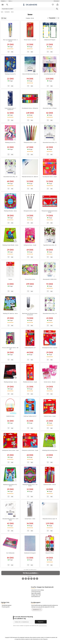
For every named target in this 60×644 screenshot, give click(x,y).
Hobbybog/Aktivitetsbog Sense (50, 450)
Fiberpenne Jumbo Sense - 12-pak (30, 450)
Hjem (2, 12)
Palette (10, 279)
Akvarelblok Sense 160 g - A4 (50, 313)
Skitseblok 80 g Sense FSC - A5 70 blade (10, 519)
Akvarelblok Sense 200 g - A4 (10, 177)
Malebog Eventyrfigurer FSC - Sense (10, 485)
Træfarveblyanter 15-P (30, 348)
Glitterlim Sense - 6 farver (50, 485)
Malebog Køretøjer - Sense (10, 382)
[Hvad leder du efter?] (30, 9)
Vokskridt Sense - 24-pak (50, 416)
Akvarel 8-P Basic (50, 553)
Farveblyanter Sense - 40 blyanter (30, 108)
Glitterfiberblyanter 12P (50, 74)
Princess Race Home (30, 279)
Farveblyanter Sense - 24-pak (50, 177)
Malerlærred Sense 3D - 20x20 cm (30, 177)
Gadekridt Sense (10, 416)
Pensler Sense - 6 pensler (30, 40)
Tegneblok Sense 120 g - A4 (50, 245)
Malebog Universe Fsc (10, 74)
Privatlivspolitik (6, 607)
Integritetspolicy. (43, 626)
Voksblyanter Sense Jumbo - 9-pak (10, 450)
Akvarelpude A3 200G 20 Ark (50, 279)
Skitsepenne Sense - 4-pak (30, 211)
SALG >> (10, 1)
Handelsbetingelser (7, 605)
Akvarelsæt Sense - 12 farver (50, 108)
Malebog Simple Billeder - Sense (10, 245)
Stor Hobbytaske (10, 553)
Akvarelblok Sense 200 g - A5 (50, 142)
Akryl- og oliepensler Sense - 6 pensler (10, 40)
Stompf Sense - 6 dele (30, 519)
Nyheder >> (4, 1)
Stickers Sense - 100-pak (50, 382)
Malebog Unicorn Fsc (10, 142)
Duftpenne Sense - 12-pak (30, 245)
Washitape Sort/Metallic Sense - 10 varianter (30, 314)
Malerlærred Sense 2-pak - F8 (50, 519)
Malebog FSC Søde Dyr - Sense (10, 313)
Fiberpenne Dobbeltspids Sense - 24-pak (50, 211)
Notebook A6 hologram (30, 553)
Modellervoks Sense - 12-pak (30, 382)
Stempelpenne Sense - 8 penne (50, 348)
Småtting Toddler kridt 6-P (30, 416)
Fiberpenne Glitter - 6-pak (30, 142)
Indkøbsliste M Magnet (50, 40)
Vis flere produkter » (31, 573)
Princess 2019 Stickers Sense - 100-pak (10, 348)
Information (56, 1)
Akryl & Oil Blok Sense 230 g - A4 (30, 74)
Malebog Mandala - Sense (10, 211)
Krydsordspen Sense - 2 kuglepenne (10, 109)
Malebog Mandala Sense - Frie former (30, 485)
